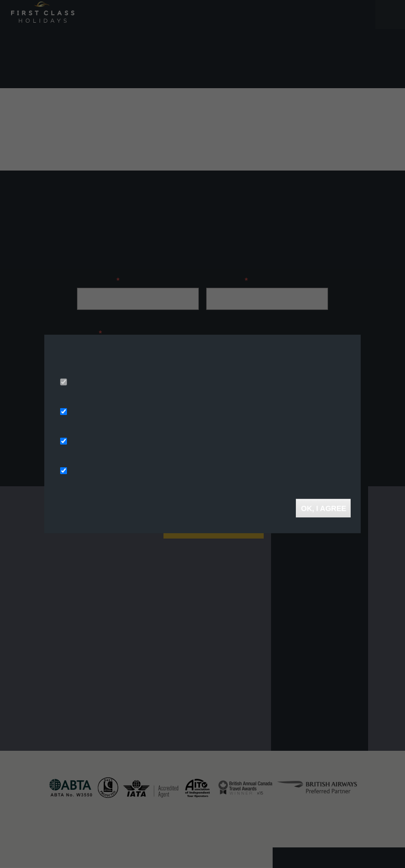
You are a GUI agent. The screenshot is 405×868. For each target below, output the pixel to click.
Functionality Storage (107, 471)
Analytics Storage (100, 442)
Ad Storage (89, 412)
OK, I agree (323, 508)
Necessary (88, 383)
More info (189, 368)
